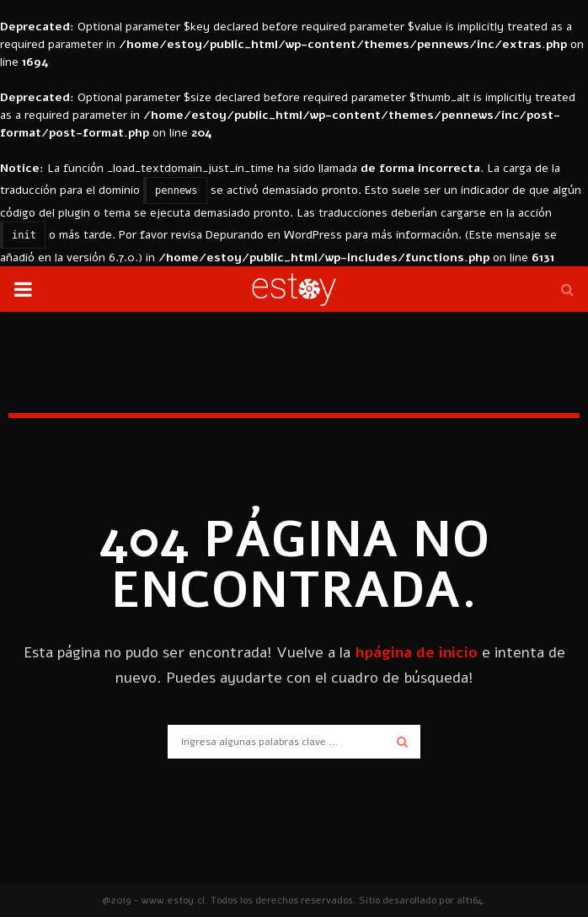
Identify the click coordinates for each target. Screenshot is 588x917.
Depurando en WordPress (274, 235)
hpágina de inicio (416, 652)
